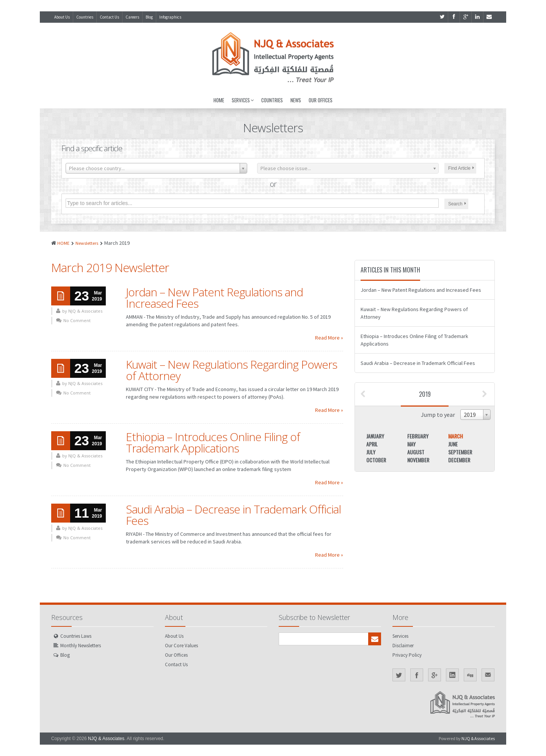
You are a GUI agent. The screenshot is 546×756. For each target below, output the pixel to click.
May (411, 444)
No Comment (77, 320)
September (460, 452)
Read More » (329, 338)
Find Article (461, 168)
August (416, 452)
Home (219, 100)
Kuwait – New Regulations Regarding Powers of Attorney (231, 370)
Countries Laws (76, 636)
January (375, 436)
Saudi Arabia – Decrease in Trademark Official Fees (233, 515)
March (456, 436)
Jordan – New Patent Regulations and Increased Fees (214, 298)
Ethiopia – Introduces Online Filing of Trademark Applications (213, 442)
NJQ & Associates (106, 739)
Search (457, 204)
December (459, 460)
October (376, 460)
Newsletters (87, 243)
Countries (85, 17)
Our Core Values (181, 646)
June (453, 444)
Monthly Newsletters (81, 646)
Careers (132, 17)
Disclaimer (403, 646)
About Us (62, 17)
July (371, 452)
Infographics (170, 17)
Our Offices (321, 100)
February (418, 436)
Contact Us (109, 17)
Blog (149, 17)
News (296, 100)
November (418, 460)
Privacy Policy (407, 655)
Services (243, 100)
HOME (63, 243)
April (372, 444)
